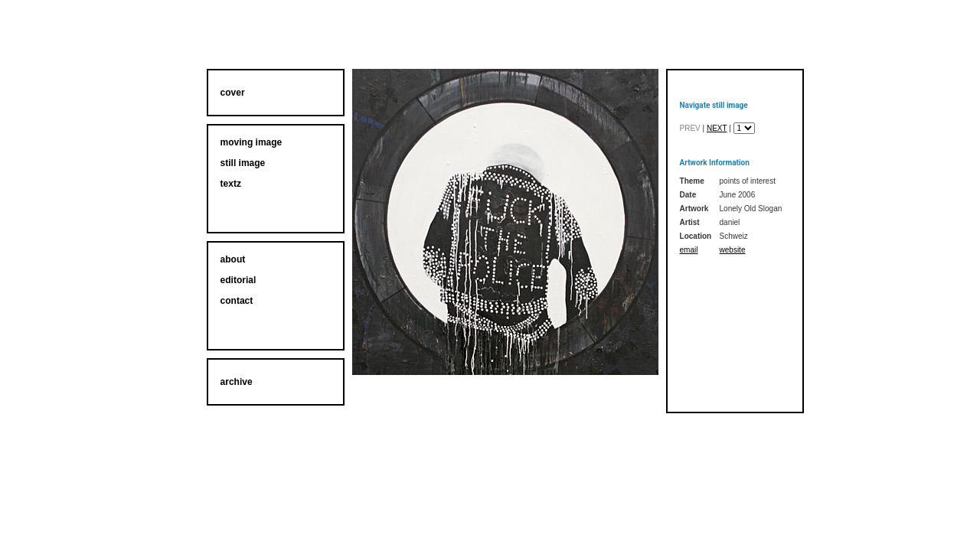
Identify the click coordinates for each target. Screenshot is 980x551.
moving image (252, 142)
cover (233, 93)
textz (231, 184)
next (717, 128)
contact (237, 301)
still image (243, 163)
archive (237, 382)
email (689, 250)
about (233, 259)
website (733, 250)
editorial (238, 280)
